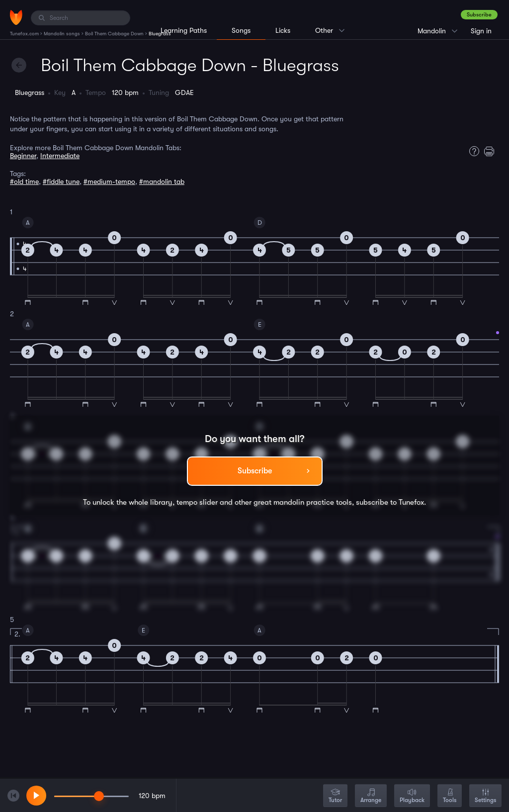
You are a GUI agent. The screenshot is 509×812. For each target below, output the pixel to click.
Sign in (481, 31)
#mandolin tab (162, 181)
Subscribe (479, 15)
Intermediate (60, 156)
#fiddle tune (61, 181)
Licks (283, 30)
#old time (24, 181)
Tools (450, 796)
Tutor (335, 796)
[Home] (16, 17)
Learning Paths (184, 30)
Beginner (23, 156)
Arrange (371, 796)
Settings (485, 796)
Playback (412, 796)
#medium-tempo (109, 181)
